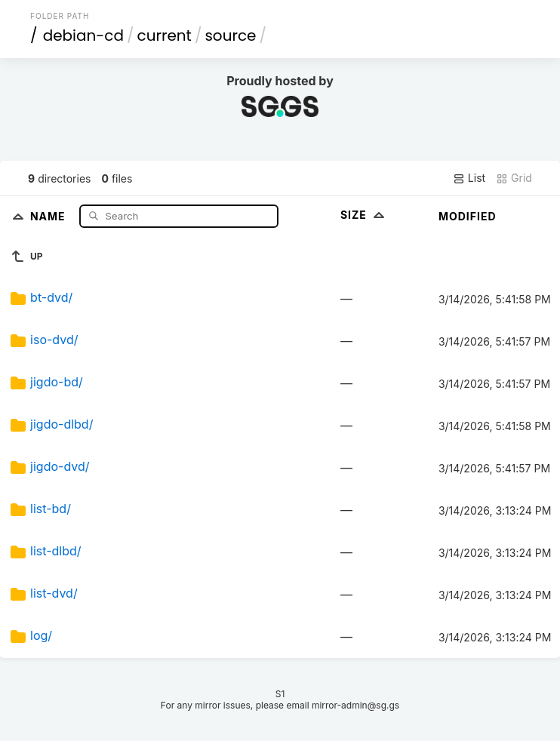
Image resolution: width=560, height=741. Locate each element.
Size (364, 215)
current (165, 35)
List (469, 178)
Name (49, 215)
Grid (514, 178)
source (230, 35)
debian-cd (83, 35)
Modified (468, 216)
